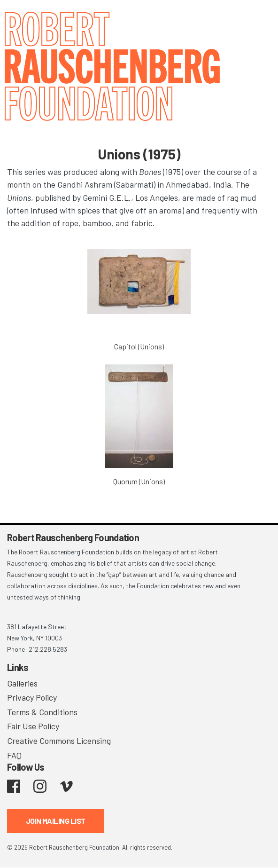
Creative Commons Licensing (59, 741)
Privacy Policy (32, 697)
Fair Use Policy (33, 726)
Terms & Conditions (42, 712)
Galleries (22, 683)
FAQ (14, 755)
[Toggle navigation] (259, 20)
